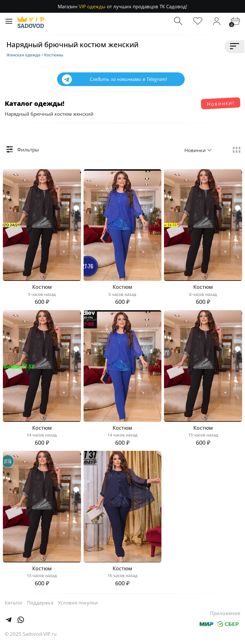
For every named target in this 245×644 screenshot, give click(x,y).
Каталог (14, 603)
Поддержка (40, 603)
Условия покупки (78, 603)
